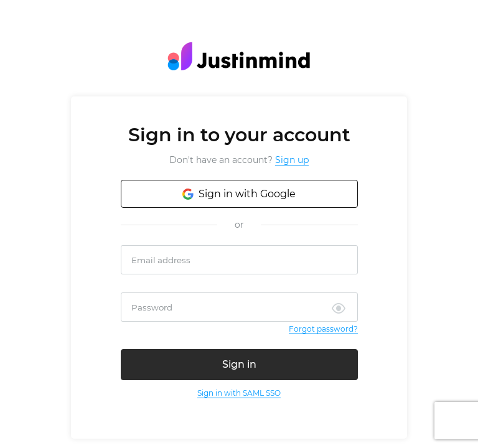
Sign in (239, 364)
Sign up (292, 160)
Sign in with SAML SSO (239, 393)
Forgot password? (323, 329)
